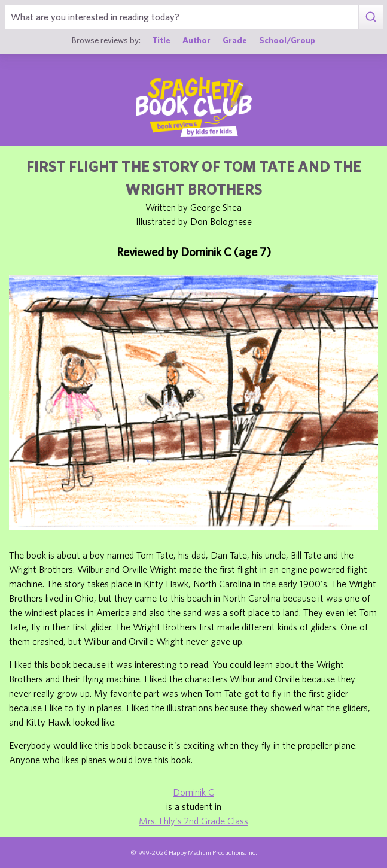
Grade (235, 40)
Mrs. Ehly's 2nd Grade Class (193, 821)
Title (161, 40)
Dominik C (193, 792)
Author (196, 40)
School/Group (287, 40)
